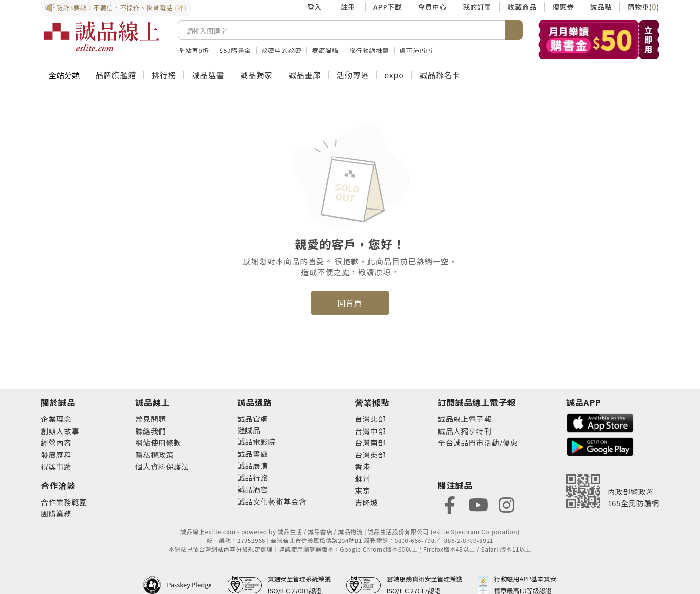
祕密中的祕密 (282, 50)
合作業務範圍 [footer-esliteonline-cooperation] (64, 502)
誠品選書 (208, 75)
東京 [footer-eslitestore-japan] (363, 490)
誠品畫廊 (305, 75)
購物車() (643, 7)
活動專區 (353, 75)
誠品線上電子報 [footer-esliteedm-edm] (465, 419)
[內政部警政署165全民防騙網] (613, 491)
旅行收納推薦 (369, 50)
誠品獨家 (256, 75)
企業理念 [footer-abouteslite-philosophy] (56, 419)
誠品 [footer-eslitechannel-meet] (253, 430)
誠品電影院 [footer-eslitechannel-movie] (256, 442)
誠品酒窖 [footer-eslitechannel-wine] (253, 489)
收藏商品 (522, 7)
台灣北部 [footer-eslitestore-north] (370, 419)
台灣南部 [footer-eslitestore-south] (370, 443)
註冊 (348, 7)
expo (394, 75)
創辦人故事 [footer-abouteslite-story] (60, 431)
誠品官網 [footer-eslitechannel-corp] (253, 419)
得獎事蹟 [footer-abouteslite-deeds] (56, 466)
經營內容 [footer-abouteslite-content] (56, 443)
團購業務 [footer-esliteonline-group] (56, 514)
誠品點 (601, 7)
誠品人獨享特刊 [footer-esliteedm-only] (465, 431)
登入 (315, 7)
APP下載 (388, 7)
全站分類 (64, 75)
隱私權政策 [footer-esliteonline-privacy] (154, 455)
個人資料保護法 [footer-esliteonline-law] (162, 466)
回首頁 (350, 303)
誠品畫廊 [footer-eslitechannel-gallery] (253, 454)
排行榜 (164, 75)
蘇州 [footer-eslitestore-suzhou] (363, 479)
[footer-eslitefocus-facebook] (450, 504)
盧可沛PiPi (416, 50)
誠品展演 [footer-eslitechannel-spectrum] (253, 465)
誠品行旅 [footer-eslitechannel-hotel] (253, 478)
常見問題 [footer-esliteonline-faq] (150, 419)
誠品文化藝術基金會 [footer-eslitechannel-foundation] (272, 501)
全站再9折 (194, 50)
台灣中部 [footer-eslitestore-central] (370, 431)
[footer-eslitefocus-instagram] (507, 504)
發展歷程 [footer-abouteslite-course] (56, 455)
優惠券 (563, 7)
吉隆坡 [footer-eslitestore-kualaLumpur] (366, 502)
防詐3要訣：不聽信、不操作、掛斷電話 (116, 8)
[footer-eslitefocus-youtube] (478, 504)
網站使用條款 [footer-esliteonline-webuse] (158, 443)
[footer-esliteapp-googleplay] (600, 446)
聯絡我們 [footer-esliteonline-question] (150, 431)
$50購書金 (235, 50)
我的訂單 (477, 7)
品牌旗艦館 (116, 75)
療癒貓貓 (325, 50)
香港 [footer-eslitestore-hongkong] (363, 466)
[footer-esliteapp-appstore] (600, 422)
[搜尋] (342, 30)
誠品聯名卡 (440, 75)
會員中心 (432, 7)
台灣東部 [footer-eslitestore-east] (370, 455)
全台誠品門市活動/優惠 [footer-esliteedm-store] (478, 443)
